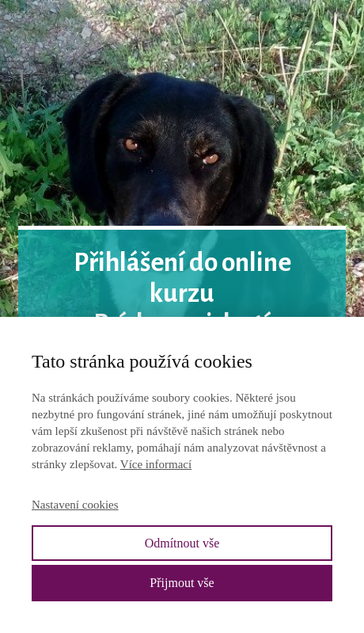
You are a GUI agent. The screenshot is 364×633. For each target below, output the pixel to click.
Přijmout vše (182, 583)
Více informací (156, 464)
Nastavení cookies (75, 505)
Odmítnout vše (182, 543)
